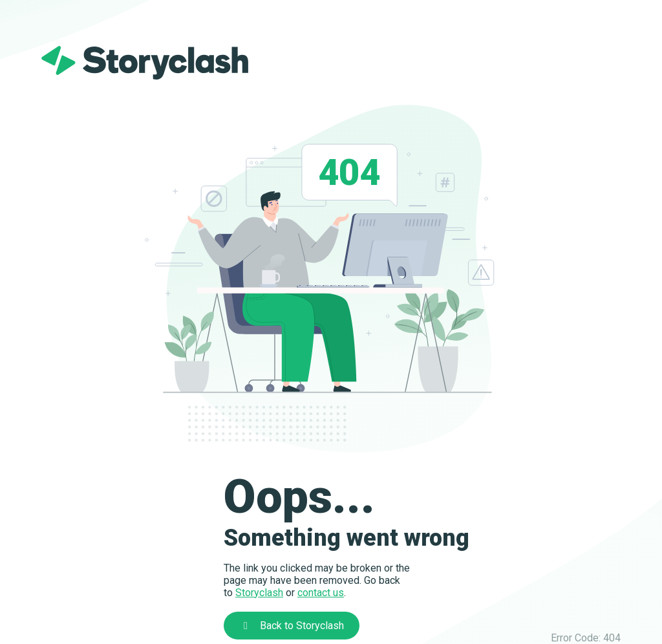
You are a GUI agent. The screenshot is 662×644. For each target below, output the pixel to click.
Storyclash (259, 593)
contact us (321, 593)
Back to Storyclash (292, 626)
